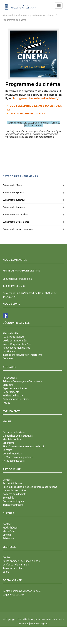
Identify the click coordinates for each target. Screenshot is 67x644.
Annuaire (8, 358)
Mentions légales (39, 623)
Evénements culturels (44, 15)
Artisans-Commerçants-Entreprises (22, 381)
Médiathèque (10, 528)
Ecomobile (8, 498)
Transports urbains (13, 505)
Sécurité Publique (13, 483)
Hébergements (11, 392)
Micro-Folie (9, 531)
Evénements (23, 15)
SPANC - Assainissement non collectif (23, 446)
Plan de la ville (11, 333)
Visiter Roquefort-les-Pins (17, 344)
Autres (6, 403)
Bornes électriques (13, 501)
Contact (7, 480)
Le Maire (7, 450)
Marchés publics (12, 439)
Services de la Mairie (14, 432)
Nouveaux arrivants (13, 337)
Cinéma (7, 535)
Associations (10, 378)
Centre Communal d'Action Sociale (22, 591)
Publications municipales (16, 348)
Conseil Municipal (13, 454)
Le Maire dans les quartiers (18, 457)
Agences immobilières (15, 388)
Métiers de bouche (13, 396)
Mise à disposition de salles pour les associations (30, 487)
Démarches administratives (18, 436)
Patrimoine (9, 538)
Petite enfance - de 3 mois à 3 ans (21, 561)
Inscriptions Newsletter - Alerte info (23, 355)
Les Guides (9, 351)
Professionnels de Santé (16, 399)
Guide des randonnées (15, 341)
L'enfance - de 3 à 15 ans (16, 565)
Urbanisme (9, 443)
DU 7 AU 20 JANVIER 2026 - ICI (27, 114)
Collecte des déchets (15, 494)
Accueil (8, 15)
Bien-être (8, 385)
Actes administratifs (14, 461)
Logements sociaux (13, 595)
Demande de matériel (15, 490)
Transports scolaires (14, 568)
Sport (6, 572)
